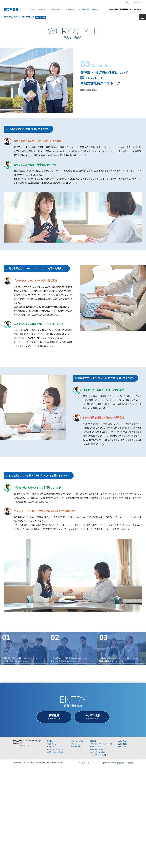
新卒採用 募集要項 (98, 752)
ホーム (34, 10)
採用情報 (95, 10)
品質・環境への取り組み (57, 752)
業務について (96, 747)
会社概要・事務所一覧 (56, 749)
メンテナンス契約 (55, 10)
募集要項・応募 (54, 717)
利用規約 (130, 763)
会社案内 (42, 10)
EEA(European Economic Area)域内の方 (110, 763)
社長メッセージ (54, 744)
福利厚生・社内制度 (98, 749)
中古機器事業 (84, 10)
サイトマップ (123, 747)
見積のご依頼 (123, 744)
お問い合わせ (123, 741)
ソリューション (70, 10)
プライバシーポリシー (86, 763)
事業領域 (51, 747)
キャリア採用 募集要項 (100, 755)
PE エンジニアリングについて (102, 744)
